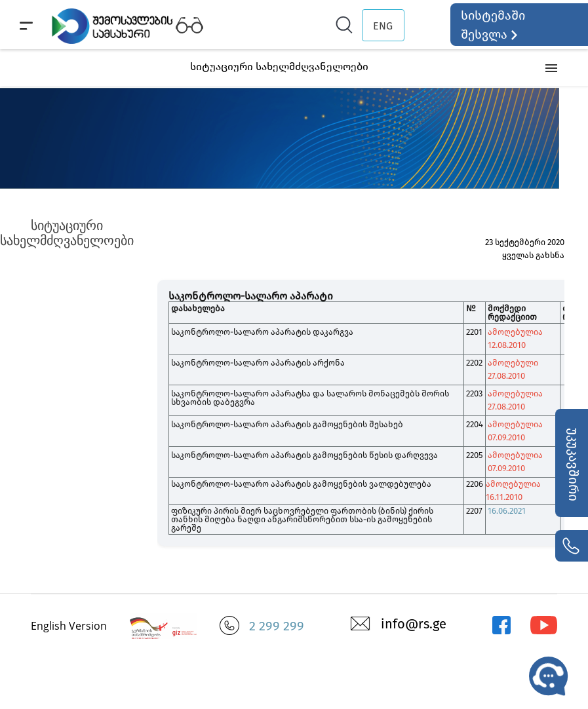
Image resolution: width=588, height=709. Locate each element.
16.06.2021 (507, 511)
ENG (383, 26)
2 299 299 (277, 626)
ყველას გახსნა (533, 255)
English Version (69, 626)
